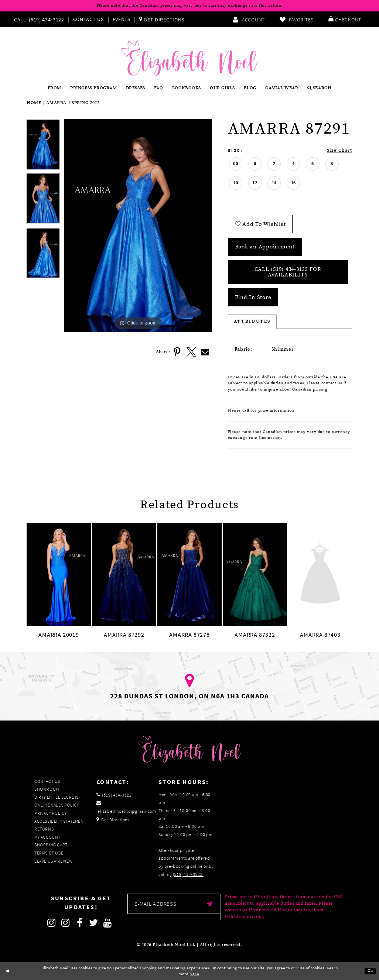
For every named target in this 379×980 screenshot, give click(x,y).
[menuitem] (41, 19)
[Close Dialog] (8, 971)
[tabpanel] (43, 146)
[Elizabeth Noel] (189, 58)
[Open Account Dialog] (249, 19)
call (246, 410)
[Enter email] (174, 904)
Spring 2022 (86, 103)
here (194, 974)
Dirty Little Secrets (57, 797)
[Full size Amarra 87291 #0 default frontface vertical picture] (138, 226)
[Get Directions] (162, 19)
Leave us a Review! (54, 861)
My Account (47, 837)
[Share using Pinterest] (177, 352)
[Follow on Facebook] (80, 923)
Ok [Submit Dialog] (370, 971)
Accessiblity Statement (60, 821)
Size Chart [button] (339, 150)
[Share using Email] (205, 352)
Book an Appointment (265, 247)
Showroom (47, 789)
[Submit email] (210, 904)
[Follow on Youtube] (108, 923)
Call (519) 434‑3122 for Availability (288, 272)
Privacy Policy (50, 813)
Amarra (56, 103)
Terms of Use (49, 853)
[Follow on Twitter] (94, 923)
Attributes (252, 321)
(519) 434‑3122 (188, 874)
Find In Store (253, 297)
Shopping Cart (51, 845)
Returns (44, 829)
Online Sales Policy (57, 805)
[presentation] (59, 574)
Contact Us (88, 19)
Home (34, 103)
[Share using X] (191, 352)
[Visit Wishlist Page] (297, 19)
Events (122, 19)
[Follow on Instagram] (52, 923)
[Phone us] (38, 19)
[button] (345, 19)
